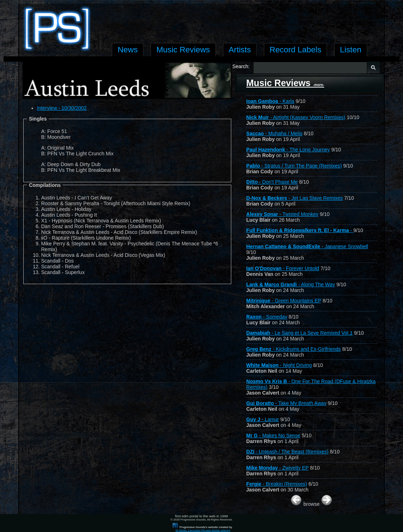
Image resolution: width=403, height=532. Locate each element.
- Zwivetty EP (278, 468)
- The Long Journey (288, 150)
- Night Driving (279, 365)
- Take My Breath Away (286, 403)
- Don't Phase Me (272, 182)
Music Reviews (285, 83)
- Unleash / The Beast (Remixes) (287, 452)
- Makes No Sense (273, 436)
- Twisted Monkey (282, 214)
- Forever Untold (283, 268)
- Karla (270, 101)
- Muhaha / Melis (274, 133)
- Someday (267, 317)
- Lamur (263, 419)
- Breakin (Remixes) (277, 484)
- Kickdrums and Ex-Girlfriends (294, 349)
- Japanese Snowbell (307, 246)
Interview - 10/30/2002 (62, 108)
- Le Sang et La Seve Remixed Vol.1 (300, 333)
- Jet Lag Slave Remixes (295, 198)
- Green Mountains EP (284, 301)
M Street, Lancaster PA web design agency (203, 530)
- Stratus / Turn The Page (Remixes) (294, 166)
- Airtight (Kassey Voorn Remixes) (296, 117)
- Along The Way (291, 284)
